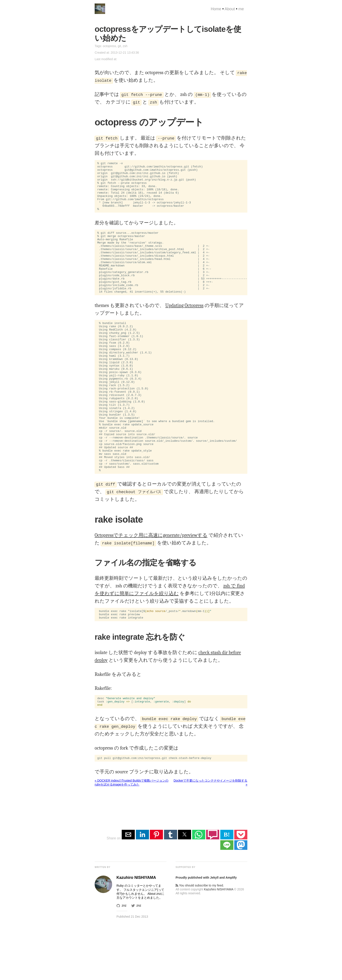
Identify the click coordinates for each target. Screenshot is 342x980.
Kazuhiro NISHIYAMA (219, 946)
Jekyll (214, 934)
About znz (154, 951)
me (241, 9)
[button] (128, 891)
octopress (109, 46)
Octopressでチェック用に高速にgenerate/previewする (151, 588)
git (119, 46)
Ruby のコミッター (130, 943)
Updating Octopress (184, 328)
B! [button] (227, 891)
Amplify (231, 934)
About (230, 9)
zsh (125, 46)
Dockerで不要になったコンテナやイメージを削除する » (210, 839)
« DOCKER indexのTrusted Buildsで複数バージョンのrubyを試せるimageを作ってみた (132, 839)
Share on (114, 895)
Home (216, 9)
